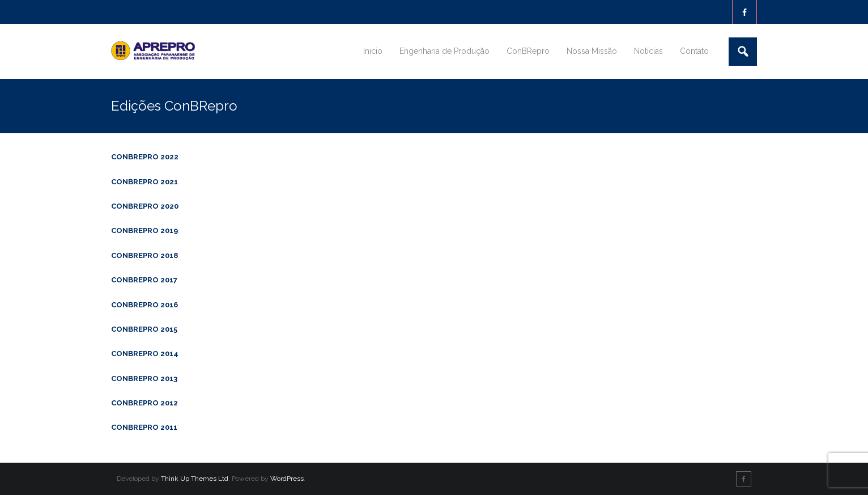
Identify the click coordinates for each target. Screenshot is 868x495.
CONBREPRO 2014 (145, 354)
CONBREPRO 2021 (144, 182)
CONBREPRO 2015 (144, 329)
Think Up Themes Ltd (195, 479)
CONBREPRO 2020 (145, 206)
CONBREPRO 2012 (144, 403)
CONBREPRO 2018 (144, 255)
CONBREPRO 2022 (145, 157)
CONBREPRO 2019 (144, 230)
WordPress (287, 479)
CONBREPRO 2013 (144, 378)
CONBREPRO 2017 (144, 280)
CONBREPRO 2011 (144, 427)
